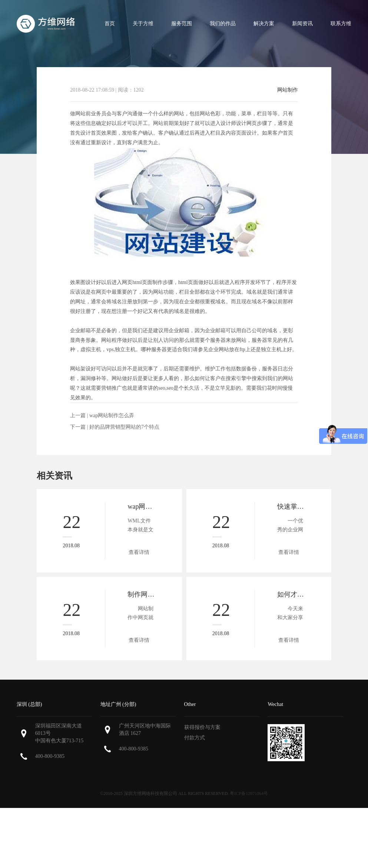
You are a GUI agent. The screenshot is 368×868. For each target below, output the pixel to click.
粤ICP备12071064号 (249, 793)
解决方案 (264, 24)
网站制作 (288, 90)
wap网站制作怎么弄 (112, 415)
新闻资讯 (302, 24)
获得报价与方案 (202, 727)
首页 (110, 24)
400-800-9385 (50, 756)
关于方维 (143, 24)
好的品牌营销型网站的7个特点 (124, 427)
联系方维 (341, 24)
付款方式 (195, 738)
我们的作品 (223, 24)
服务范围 (182, 24)
